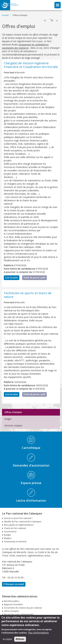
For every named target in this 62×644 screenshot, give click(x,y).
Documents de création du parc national (23, 608)
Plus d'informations (38, 634)
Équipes (8, 538)
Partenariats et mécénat (15, 542)
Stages (8, 419)
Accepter (8, 641)
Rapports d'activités (13, 604)
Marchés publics (12, 601)
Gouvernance (10, 532)
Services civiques (13, 425)
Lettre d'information (31, 500)
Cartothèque (31, 448)
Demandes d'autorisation (31, 465)
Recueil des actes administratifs (19, 614)
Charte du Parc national (15, 528)
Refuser (20, 641)
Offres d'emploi (13, 412)
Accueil (5, 15)
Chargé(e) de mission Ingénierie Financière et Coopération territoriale (31, 65)
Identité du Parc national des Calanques (23, 522)
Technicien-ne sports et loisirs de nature (28, 295)
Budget (7, 535)
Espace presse (31, 483)
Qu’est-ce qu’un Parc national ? (18, 518)
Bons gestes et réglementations (19, 525)
